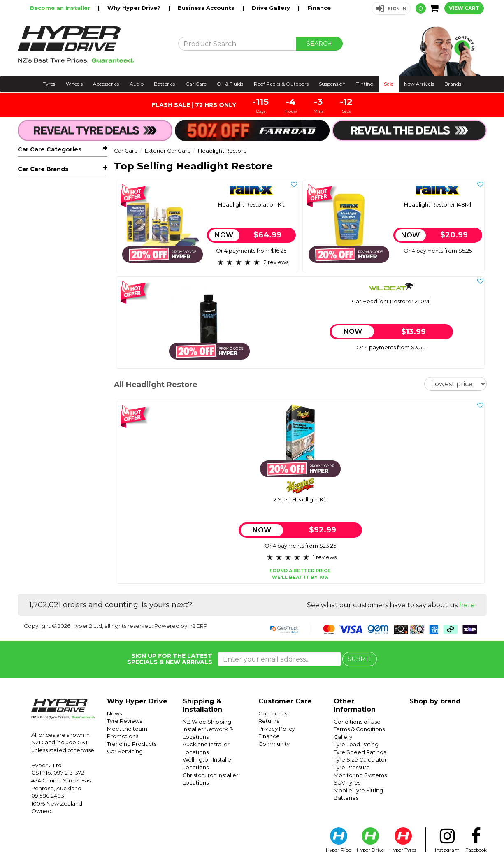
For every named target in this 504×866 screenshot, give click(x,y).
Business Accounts (207, 8)
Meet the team (127, 729)
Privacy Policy (277, 729)
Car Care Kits (42, 409)
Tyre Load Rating (356, 744)
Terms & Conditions (359, 729)
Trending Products (132, 744)
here (467, 605)
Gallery (343, 737)
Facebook (476, 840)
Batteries (164, 84)
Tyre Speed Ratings (360, 752)
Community (274, 744)
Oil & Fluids (230, 84)
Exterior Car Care (65, 241)
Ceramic (41, 300)
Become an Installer (61, 8)
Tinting (365, 84)
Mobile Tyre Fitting (358, 790)
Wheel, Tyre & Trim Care (58, 347)
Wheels (74, 84)
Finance (319, 8)
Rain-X (27, 478)
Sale (389, 84)
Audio (137, 84)
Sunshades (39, 191)
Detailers (41, 276)
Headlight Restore (57, 323)
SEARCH (319, 44)
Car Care (196, 84)
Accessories (106, 84)
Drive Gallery (272, 8)
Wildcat (29, 490)
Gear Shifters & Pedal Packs (64, 434)
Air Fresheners (44, 204)
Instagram (447, 840)
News (114, 713)
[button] (391, 8)
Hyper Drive (370, 840)
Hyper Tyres (403, 840)
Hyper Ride (338, 840)
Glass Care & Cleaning (55, 372)
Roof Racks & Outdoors (281, 84)
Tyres (49, 84)
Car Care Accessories (65, 384)
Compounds (46, 311)
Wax (35, 288)
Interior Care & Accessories (62, 360)
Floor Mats (39, 216)
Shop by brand (435, 701)
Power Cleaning (47, 397)
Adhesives (38, 421)
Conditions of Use (357, 722)
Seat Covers (41, 228)
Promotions (123, 736)
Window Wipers (47, 179)
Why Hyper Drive (137, 701)
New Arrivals (419, 84)
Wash (36, 253)
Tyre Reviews (124, 721)
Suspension (332, 84)
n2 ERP (198, 626)
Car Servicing (125, 751)
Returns (269, 721)
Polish (37, 265)
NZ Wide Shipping (207, 722)
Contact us (273, 713)
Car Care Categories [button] (50, 149)
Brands (453, 84)
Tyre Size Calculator (360, 759)
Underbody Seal (51, 335)
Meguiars (31, 466)
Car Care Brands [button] (43, 448)
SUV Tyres (347, 782)
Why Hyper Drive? (135, 8)
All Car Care (34, 167)
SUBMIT (360, 659)
